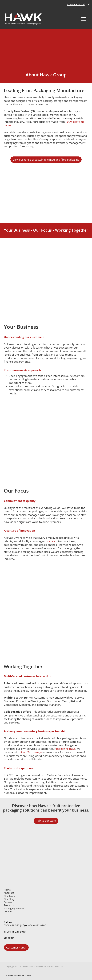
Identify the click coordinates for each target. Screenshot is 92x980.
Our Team (9, 896)
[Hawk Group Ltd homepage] (42, 19)
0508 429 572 (12, 925)
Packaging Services (14, 908)
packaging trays (66, 749)
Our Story (9, 899)
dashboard (28, 967)
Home (7, 890)
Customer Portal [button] (16, 948)
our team (52, 541)
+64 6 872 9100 (37, 925)
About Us (9, 893)
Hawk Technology (31, 752)
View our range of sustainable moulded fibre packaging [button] (46, 160)
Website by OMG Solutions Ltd (49, 967)
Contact (8, 912)
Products (9, 905)
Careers (8, 902)
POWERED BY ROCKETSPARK (18, 976)
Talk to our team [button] (46, 821)
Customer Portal (76, 4)
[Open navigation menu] (84, 19)
